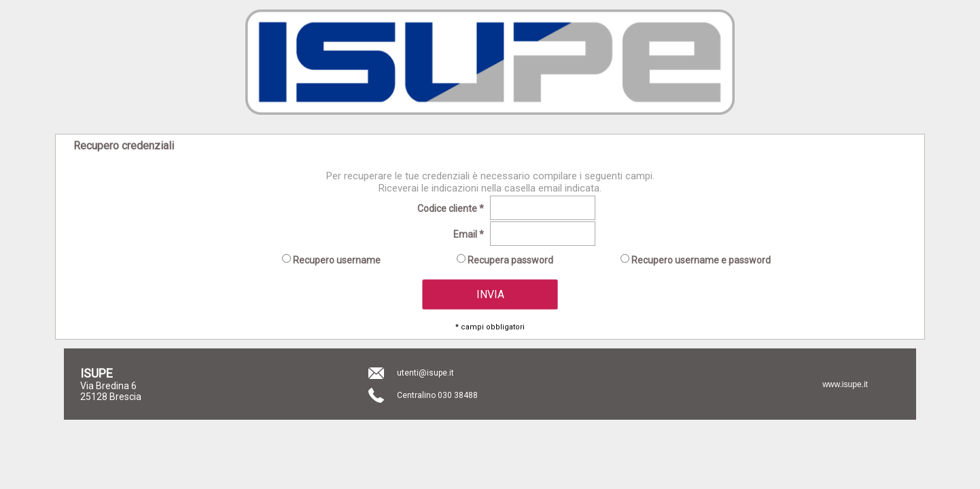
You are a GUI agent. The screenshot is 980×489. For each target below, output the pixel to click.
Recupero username (336, 260)
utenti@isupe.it (425, 373)
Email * (469, 234)
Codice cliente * (451, 209)
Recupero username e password (700, 260)
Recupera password (509, 260)
